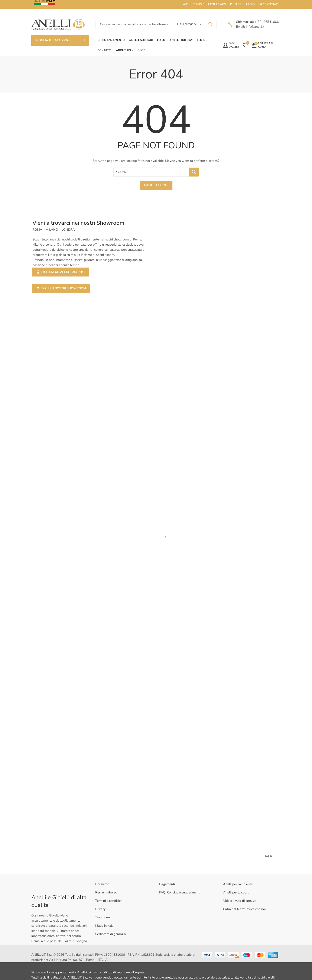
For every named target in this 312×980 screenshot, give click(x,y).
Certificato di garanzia (110, 934)
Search (210, 24)
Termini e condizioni (109, 901)
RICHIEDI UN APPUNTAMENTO (61, 272)
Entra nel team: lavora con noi (244, 909)
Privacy (100, 909)
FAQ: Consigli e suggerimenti (180, 892)
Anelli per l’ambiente (238, 884)
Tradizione (103, 917)
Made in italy (104, 926)
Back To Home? (156, 185)
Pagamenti (167, 884)
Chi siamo (102, 884)
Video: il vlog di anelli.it (239, 901)
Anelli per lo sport (236, 892)
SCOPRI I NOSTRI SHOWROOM (61, 288)
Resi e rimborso (106, 892)
